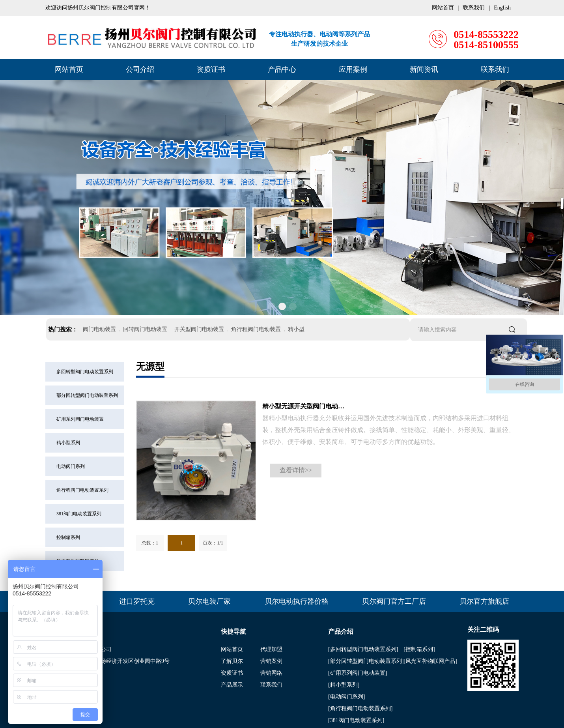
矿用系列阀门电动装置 (80, 419)
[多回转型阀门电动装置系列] (363, 649)
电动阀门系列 (71, 466)
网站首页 (69, 69)
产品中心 (282, 69)
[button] (272, 306)
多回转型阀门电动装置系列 (85, 372)
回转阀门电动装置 (145, 329)
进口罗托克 (137, 601)
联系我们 (495, 69)
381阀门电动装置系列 (79, 514)
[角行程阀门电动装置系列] (360, 708)
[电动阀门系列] (346, 697)
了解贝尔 (232, 661)
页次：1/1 (213, 543)
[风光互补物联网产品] (430, 661)
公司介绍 (140, 69)
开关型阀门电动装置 (199, 329)
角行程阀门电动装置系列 (82, 490)
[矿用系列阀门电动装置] (358, 673)
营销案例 (271, 661)
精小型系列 (68, 443)
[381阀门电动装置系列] (356, 720)
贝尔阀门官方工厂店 (394, 601)
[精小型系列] (344, 685)
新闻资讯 (424, 69)
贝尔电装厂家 (209, 601)
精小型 (296, 329)
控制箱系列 (68, 537)
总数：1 (150, 543)
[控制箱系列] (419, 649)
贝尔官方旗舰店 (484, 601)
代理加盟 (271, 649)
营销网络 (271, 673)
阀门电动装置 (99, 329)
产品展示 (232, 685)
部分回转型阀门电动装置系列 (87, 395)
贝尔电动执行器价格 (297, 601)
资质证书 (211, 69)
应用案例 (353, 69)
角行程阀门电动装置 (256, 329)
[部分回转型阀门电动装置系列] (366, 661)
